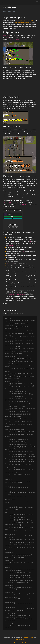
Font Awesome (20, 640)
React (32, 638)
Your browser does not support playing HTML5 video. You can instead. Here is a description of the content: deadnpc (16, 87)
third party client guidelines (23, 23)
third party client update (27, 21)
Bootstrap (26, 638)
